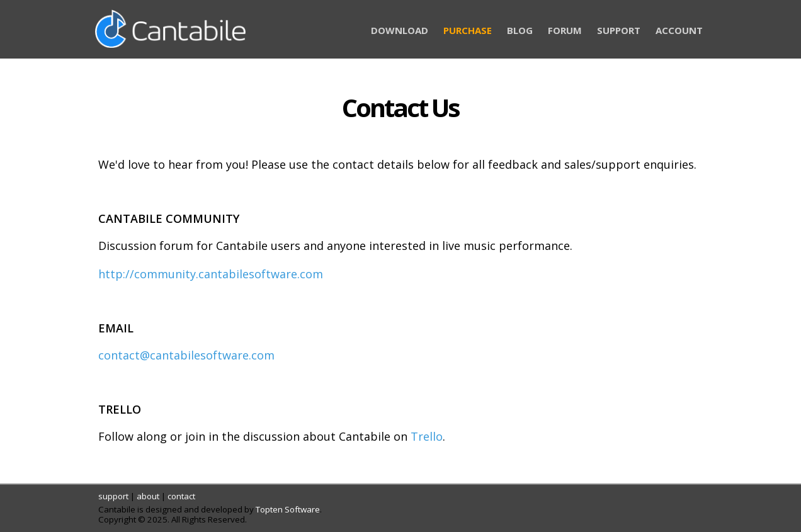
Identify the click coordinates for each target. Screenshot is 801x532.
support (113, 496)
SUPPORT (619, 30)
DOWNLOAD (400, 30)
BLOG (520, 30)
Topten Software (288, 509)
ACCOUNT (679, 30)
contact (181, 496)
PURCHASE (468, 30)
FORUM (565, 30)
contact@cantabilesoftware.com (186, 355)
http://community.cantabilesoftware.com (211, 274)
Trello (427, 436)
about (148, 496)
